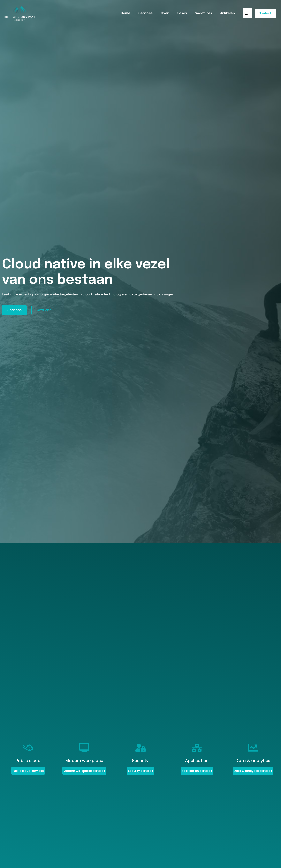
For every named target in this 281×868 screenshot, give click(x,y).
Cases (182, 13)
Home (126, 13)
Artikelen (227, 13)
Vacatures (204, 13)
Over (165, 13)
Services (146, 13)
